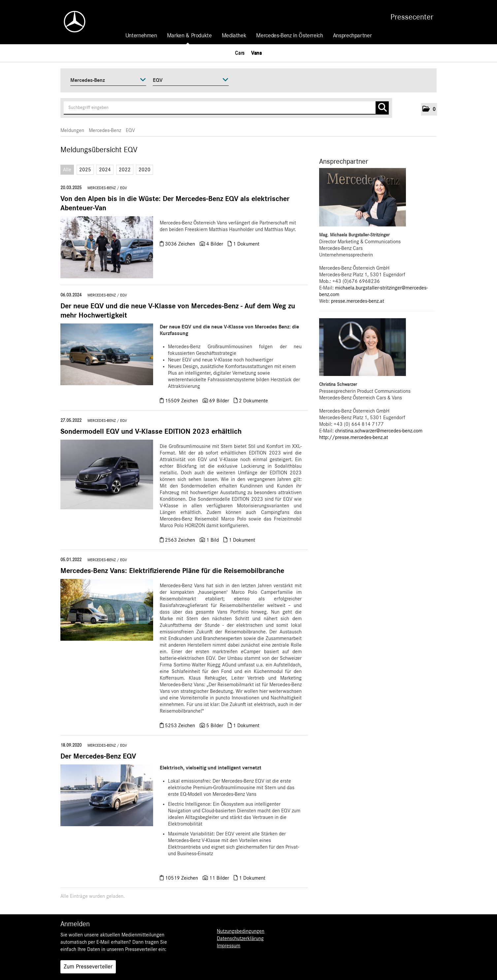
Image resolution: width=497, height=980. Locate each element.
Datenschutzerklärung (240, 938)
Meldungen (72, 130)
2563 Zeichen (181, 540)
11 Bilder (219, 878)
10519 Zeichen (182, 878)
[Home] (71, 22)
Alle (67, 170)
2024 (105, 170)
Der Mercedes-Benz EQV (98, 756)
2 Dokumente (253, 401)
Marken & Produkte (189, 36)
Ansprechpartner (352, 36)
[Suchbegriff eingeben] (226, 108)
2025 (85, 170)
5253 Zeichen (181, 726)
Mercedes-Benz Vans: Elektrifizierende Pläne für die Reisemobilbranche (172, 571)
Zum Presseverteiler (88, 967)
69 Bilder (219, 401)
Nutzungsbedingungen (241, 931)
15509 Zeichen (182, 401)
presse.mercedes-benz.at (358, 301)
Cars (240, 53)
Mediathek (234, 36)
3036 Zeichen (181, 244)
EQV (130, 130)
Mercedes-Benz (105, 130)
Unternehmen (141, 36)
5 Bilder (215, 726)
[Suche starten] (382, 108)
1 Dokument (246, 244)
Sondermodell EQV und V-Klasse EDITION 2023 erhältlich (151, 431)
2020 (145, 170)
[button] (429, 109)
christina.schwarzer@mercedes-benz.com (379, 431)
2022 (125, 170)
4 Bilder (215, 244)
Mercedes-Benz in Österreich (289, 36)
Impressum (229, 946)
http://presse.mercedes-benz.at (354, 437)
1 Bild (213, 540)
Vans (257, 53)
